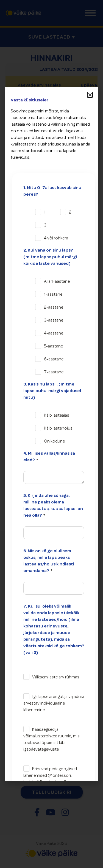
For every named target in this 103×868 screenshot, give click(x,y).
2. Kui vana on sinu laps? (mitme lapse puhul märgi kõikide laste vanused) (50, 257)
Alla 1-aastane (57, 281)
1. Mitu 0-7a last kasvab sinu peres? (52, 191)
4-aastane (54, 333)
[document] (51, 434)
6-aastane (54, 359)
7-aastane (54, 372)
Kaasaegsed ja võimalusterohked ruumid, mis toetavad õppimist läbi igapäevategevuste (51, 739)
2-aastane (54, 307)
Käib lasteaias (57, 415)
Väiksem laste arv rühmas (56, 677)
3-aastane (54, 320)
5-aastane (53, 346)
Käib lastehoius (58, 428)
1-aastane (53, 294)
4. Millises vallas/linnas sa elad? (49, 457)
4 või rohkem (56, 238)
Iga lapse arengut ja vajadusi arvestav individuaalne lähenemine (54, 703)
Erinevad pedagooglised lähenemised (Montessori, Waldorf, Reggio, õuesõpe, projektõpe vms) (50, 779)
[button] (90, 95)
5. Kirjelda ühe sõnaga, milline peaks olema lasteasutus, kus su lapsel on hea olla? (53, 505)
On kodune (54, 441)
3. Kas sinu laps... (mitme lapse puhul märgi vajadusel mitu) (52, 391)
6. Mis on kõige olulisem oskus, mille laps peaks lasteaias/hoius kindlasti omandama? (49, 561)
